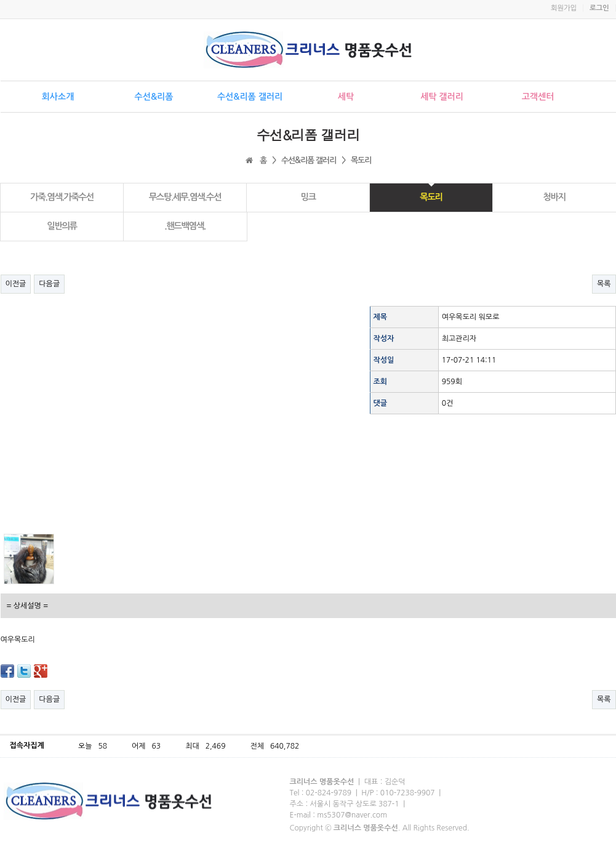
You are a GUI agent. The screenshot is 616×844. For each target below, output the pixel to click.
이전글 (16, 284)
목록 (604, 284)
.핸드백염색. (185, 226)
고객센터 (538, 97)
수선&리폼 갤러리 (250, 97)
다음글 (49, 284)
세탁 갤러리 (442, 97)
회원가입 (564, 8)
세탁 (346, 97)
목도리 (431, 197)
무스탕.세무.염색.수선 (185, 197)
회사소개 (58, 97)
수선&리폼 (154, 97)
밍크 (308, 197)
